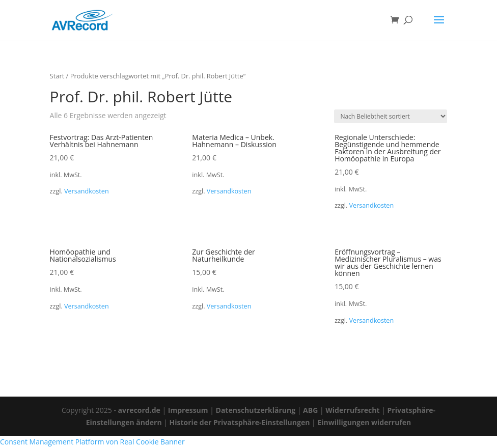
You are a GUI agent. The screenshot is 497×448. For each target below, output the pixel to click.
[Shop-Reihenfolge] (391, 116)
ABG (310, 410)
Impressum (188, 410)
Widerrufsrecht (352, 410)
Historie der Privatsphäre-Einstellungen (240, 422)
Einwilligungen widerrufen (364, 422)
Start (57, 76)
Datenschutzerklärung (256, 410)
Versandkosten (87, 191)
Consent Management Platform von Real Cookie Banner (92, 442)
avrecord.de (139, 410)
